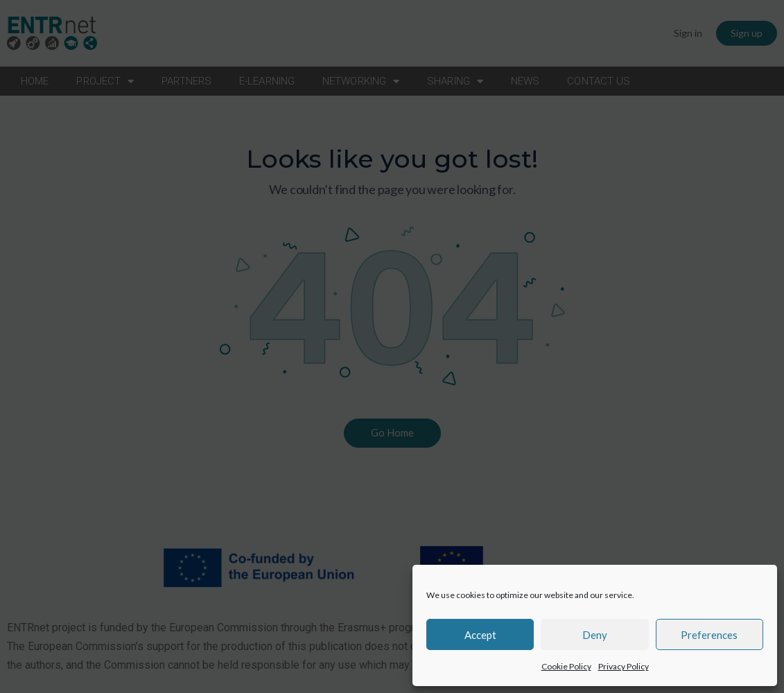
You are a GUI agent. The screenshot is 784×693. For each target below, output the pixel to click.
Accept (480, 635)
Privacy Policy (624, 666)
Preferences (709, 635)
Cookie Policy (566, 666)
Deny (595, 635)
